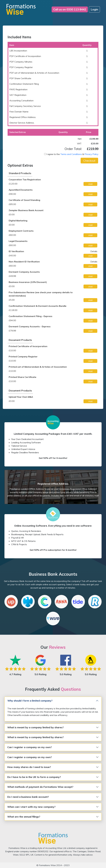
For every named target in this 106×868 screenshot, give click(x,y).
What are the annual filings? (24, 817)
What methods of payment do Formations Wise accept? (40, 787)
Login (94, 9)
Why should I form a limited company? (30, 701)
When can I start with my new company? (31, 807)
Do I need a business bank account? (28, 797)
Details (94, 251)
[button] (89, 161)
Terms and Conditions (71, 154)
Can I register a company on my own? (30, 747)
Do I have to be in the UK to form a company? (34, 777)
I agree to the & (72, 154)
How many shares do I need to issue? (29, 767)
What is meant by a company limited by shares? (35, 727)
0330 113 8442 (70, 9)
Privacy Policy (91, 154)
